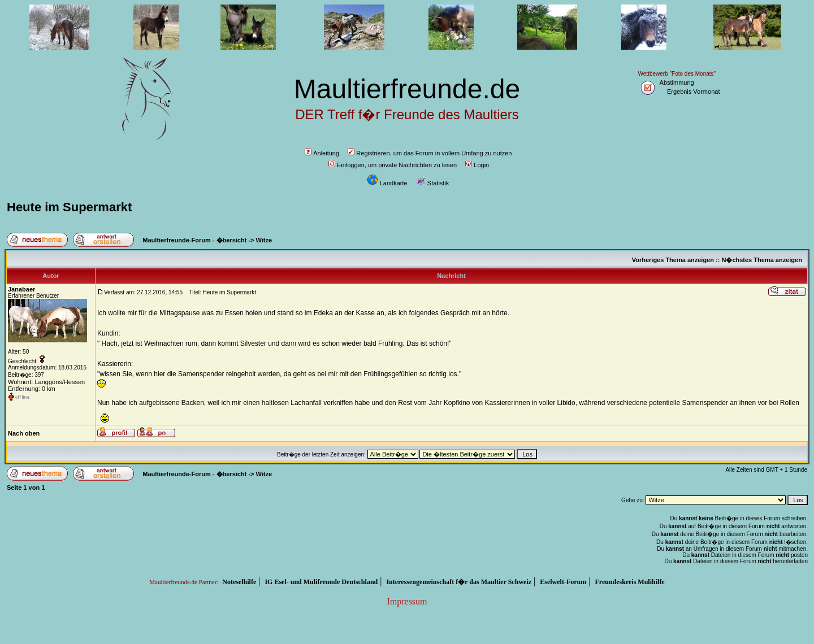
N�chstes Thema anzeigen (761, 260)
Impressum (407, 601)
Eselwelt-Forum (563, 582)
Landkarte (387, 183)
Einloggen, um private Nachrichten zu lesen (393, 165)
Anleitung (322, 153)
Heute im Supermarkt (69, 207)
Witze (264, 240)
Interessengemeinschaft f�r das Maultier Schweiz (459, 582)
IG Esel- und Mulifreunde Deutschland (321, 582)
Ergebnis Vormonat (694, 92)
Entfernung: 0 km (32, 389)
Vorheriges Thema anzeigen (673, 260)
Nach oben (24, 433)
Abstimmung (677, 82)
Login (477, 165)
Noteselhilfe (239, 582)
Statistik (433, 183)
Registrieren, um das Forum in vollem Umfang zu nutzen (430, 153)
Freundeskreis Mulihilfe (629, 582)
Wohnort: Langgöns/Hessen (46, 382)
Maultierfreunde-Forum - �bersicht (194, 240)
